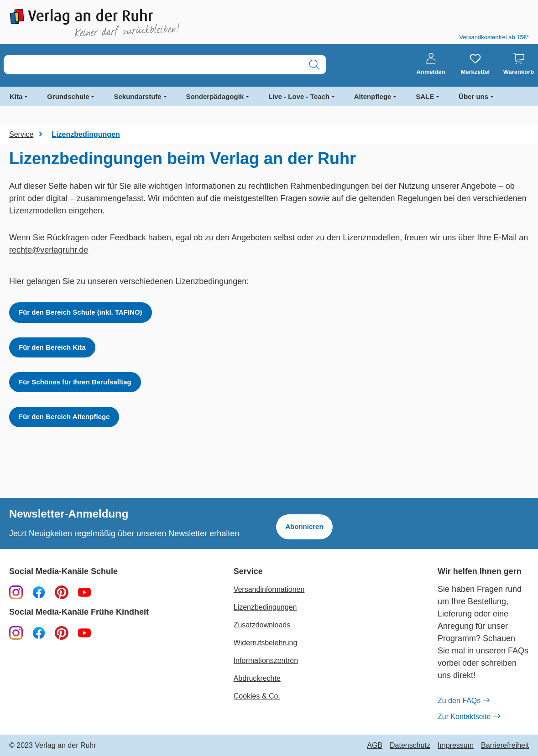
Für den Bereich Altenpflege (64, 417)
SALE (425, 96)
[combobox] (153, 65)
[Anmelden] (431, 64)
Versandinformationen (269, 589)
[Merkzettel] (475, 64)
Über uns (473, 96)
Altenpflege (373, 96)
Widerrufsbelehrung (266, 643)
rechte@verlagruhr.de (49, 250)
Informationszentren (266, 660)
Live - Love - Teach (299, 96)
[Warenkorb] (519, 64)
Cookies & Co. (257, 696)
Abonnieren (304, 526)
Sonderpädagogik (215, 96)
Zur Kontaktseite (469, 717)
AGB (375, 746)
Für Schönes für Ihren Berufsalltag (75, 382)
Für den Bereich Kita (52, 347)
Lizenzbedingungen (265, 607)
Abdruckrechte (257, 678)
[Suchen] (314, 65)
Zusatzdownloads (262, 625)
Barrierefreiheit (505, 746)
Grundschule (68, 96)
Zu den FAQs (463, 701)
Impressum (456, 746)
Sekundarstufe (137, 96)
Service (248, 572)
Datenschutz (410, 746)
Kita (16, 96)
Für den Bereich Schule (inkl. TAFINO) (81, 312)
